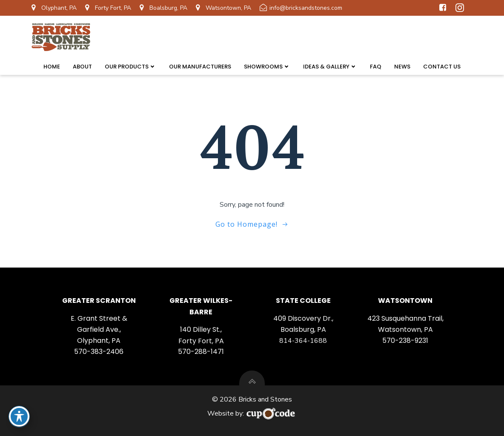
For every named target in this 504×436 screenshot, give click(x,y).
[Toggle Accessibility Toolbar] (19, 416)
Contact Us (442, 67)
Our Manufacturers (200, 67)
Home (52, 67)
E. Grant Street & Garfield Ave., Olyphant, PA (99, 329)
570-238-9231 (405, 341)
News (402, 67)
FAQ (376, 67)
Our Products (130, 67)
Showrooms (267, 67)
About (82, 67)
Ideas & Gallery (330, 67)
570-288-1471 (201, 352)
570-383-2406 (99, 352)
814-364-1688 (303, 341)
